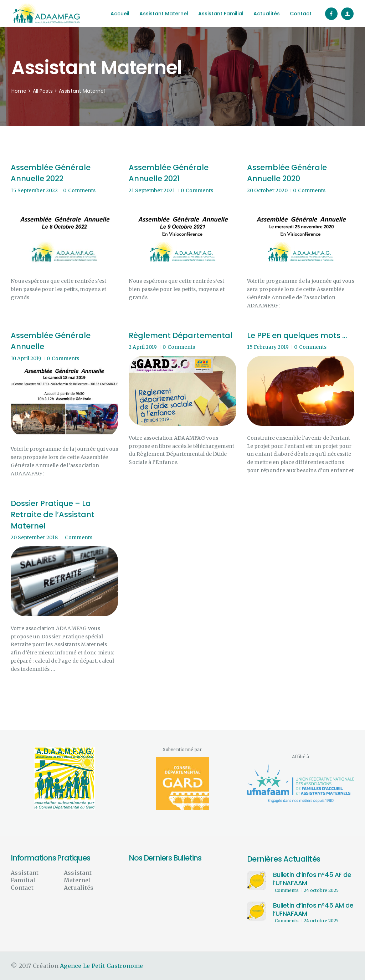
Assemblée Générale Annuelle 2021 (169, 173)
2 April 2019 (143, 347)
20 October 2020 (267, 190)
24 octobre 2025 (321, 890)
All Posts (43, 91)
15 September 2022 (34, 190)
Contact (22, 888)
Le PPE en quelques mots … (297, 335)
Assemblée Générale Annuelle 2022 (51, 173)
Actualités (79, 888)
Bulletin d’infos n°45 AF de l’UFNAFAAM (312, 879)
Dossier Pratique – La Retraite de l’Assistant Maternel (53, 515)
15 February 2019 (268, 347)
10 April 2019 (26, 358)
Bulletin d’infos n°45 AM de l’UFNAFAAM (313, 910)
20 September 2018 (34, 537)
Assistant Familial (25, 876)
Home (19, 91)
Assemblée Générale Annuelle (51, 341)
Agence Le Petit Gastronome (102, 966)
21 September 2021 (152, 190)
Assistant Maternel (78, 876)
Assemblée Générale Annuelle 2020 (287, 173)
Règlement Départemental (181, 335)
